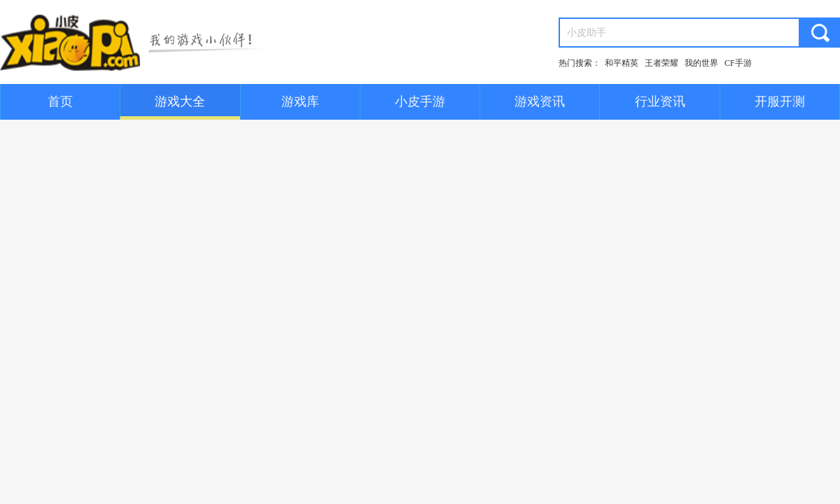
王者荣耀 (661, 63)
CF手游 (738, 63)
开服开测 (780, 101)
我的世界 (701, 63)
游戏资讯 (540, 101)
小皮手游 (420, 101)
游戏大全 (180, 101)
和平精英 (622, 63)
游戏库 (300, 101)
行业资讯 (660, 101)
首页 (60, 101)
